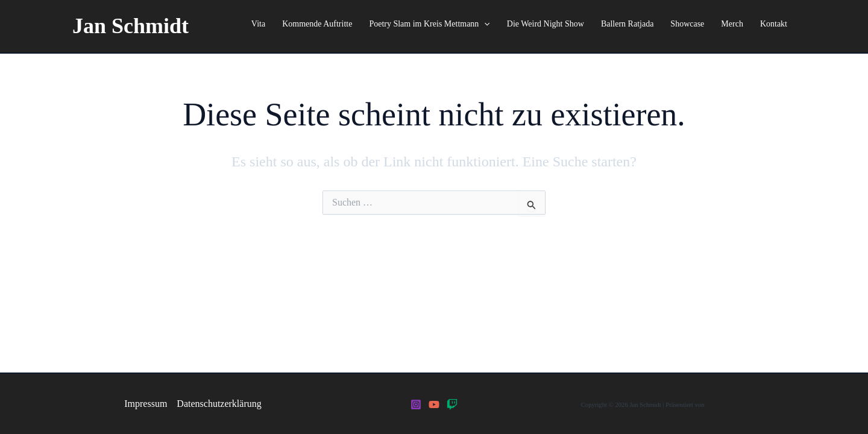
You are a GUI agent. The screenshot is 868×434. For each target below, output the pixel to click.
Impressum (146, 404)
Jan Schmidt (131, 26)
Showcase (687, 24)
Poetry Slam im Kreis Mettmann (429, 24)
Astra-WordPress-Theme (738, 405)
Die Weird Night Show (546, 24)
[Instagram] (416, 404)
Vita (258, 24)
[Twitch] (452, 404)
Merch (732, 24)
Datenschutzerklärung (219, 404)
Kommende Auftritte (317, 24)
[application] (484, 24)
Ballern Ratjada (627, 24)
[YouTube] (434, 404)
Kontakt (774, 24)
